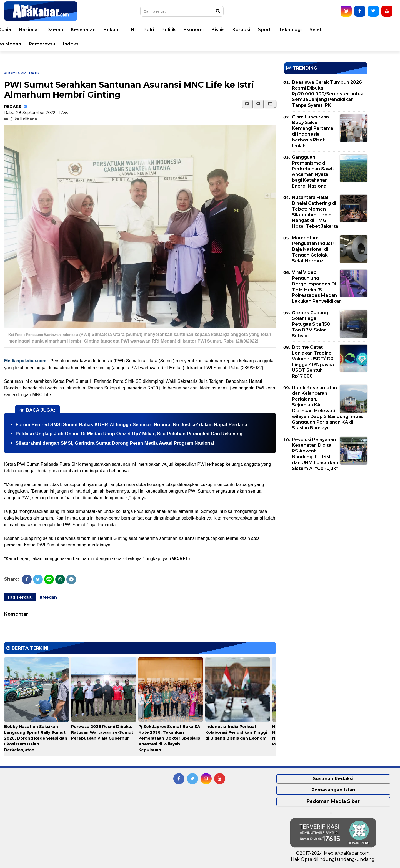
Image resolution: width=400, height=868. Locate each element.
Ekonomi (260, 30)
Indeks (137, 44)
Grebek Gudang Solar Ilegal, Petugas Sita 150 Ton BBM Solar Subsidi (311, 324)
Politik (235, 30)
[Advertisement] (326, 517)
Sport (331, 30)
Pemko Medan (71, 44)
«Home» (12, 73)
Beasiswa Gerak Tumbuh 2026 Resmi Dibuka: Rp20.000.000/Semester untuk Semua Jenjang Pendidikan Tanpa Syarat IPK (328, 94)
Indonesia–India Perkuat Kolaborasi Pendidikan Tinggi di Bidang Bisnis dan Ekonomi (236, 732)
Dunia (71, 30)
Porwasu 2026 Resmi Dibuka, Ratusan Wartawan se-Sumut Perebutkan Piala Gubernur (102, 732)
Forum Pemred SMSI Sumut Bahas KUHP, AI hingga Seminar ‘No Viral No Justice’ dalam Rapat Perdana (131, 425)
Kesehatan (150, 30)
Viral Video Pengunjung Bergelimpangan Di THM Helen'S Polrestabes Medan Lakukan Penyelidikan (317, 287)
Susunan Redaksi (333, 779)
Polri (215, 30)
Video (40, 44)
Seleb (382, 30)
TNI (198, 30)
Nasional (95, 30)
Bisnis (284, 30)
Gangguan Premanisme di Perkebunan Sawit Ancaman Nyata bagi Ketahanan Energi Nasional (313, 172)
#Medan (48, 597)
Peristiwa (46, 30)
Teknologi (357, 30)
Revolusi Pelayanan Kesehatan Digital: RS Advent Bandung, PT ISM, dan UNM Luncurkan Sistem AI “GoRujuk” (315, 454)
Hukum (178, 30)
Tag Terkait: (20, 597)
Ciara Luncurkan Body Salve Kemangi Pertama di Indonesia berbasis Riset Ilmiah (313, 131)
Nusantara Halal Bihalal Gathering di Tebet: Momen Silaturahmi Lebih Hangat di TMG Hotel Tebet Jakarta (315, 212)
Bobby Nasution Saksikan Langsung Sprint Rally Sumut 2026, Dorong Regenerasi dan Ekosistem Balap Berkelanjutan (36, 738)
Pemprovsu (108, 44)
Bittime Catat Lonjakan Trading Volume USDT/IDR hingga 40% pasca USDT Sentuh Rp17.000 (313, 362)
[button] (270, 104)
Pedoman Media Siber (333, 801)
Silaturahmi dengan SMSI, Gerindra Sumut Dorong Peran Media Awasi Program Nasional (115, 443)
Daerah (121, 30)
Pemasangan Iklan (333, 790)
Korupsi (308, 30)
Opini (19, 44)
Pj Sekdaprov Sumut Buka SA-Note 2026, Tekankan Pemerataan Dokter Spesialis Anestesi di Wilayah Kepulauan (170, 738)
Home (20, 30)
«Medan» (30, 73)
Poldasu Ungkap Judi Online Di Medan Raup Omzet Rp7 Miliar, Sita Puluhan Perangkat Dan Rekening (129, 434)
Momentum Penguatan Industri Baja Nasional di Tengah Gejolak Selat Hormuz (314, 249)
